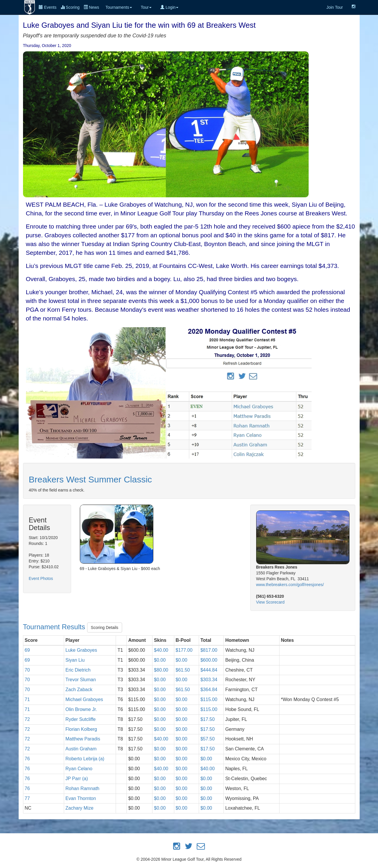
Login (169, 7)
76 (27, 759)
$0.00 (160, 660)
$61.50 (183, 670)
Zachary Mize (80, 808)
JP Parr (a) (77, 779)
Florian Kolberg (81, 729)
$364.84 (209, 690)
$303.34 (209, 680)
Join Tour (335, 7)
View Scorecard (270, 602)
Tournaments (119, 7)
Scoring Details (105, 628)
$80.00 (161, 670)
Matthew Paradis (83, 739)
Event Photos (41, 578)
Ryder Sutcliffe (81, 719)
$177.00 (184, 650)
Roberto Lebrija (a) (85, 759)
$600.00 (209, 660)
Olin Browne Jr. (81, 709)
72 (27, 719)
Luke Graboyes (81, 650)
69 (27, 650)
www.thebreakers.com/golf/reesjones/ (290, 585)
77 (27, 798)
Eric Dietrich (78, 670)
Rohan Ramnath (83, 788)
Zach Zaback (79, 690)
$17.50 (208, 719)
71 (27, 699)
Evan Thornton (81, 798)
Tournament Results (55, 627)
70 (27, 670)
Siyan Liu (75, 660)
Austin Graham (81, 749)
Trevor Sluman (81, 680)
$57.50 (208, 739)
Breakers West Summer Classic (90, 479)
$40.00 (161, 650)
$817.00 (209, 650)
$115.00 (209, 699)
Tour (146, 7)
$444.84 (209, 670)
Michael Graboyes (84, 699)
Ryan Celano (79, 769)
